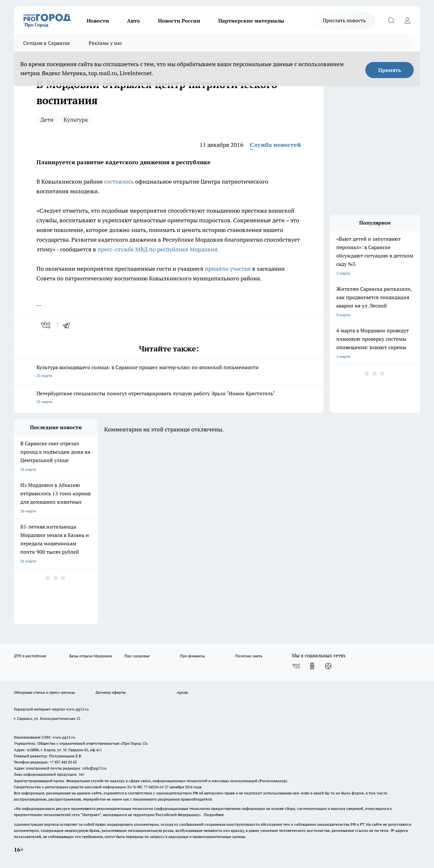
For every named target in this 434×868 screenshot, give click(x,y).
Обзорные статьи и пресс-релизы (44, 692)
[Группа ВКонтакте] (296, 666)
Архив (182, 692)
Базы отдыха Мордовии (91, 656)
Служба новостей (275, 145)
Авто (133, 21)
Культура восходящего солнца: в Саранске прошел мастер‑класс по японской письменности (169, 372)
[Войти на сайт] (407, 21)
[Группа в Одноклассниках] (312, 666)
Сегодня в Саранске (47, 43)
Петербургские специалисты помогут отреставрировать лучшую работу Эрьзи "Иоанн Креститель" (169, 398)
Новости (98, 21)
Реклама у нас (105, 43)
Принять (390, 70)
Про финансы (192, 656)
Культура (76, 120)
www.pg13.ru (77, 709)
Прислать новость (344, 20)
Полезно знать (249, 656)
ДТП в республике (30, 656)
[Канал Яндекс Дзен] (328, 666)
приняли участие (228, 269)
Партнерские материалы (251, 21)
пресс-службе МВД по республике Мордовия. (158, 249)
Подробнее (214, 815)
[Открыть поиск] (391, 21)
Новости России (179, 21)
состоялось (119, 182)
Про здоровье (137, 656)
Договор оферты (111, 692)
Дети (47, 120)
